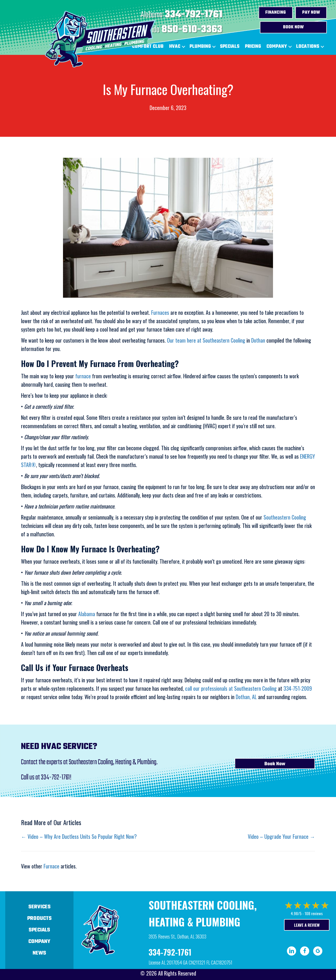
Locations (308, 47)
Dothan (258, 340)
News (39, 953)
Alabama (87, 614)
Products (40, 918)
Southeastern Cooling (285, 517)
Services (40, 907)
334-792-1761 (194, 15)
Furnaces (160, 312)
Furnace (51, 866)
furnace (83, 376)
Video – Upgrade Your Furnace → (281, 836)
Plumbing (200, 47)
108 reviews (314, 913)
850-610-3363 (192, 30)
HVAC (175, 47)
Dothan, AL (246, 697)
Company (277, 47)
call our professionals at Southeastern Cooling (231, 688)
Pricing (253, 47)
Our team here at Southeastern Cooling (206, 340)
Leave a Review (307, 925)
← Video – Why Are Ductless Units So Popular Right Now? (79, 836)
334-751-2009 (298, 688)
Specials (230, 47)
